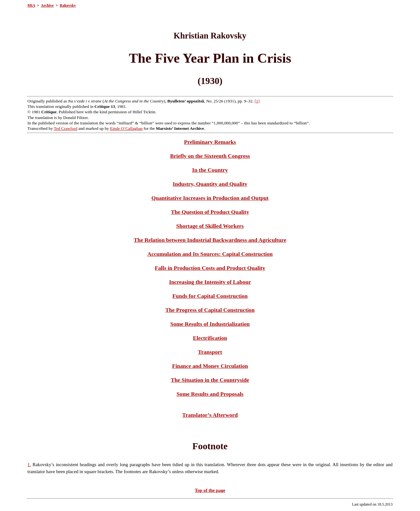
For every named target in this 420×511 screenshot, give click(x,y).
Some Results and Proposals (210, 394)
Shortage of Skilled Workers (210, 226)
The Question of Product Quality (210, 212)
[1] (257, 101)
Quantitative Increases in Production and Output (210, 198)
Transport (210, 352)
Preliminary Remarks (210, 142)
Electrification (210, 338)
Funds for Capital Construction (210, 296)
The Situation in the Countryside (210, 380)
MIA (31, 5)
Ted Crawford (65, 128)
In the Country (210, 170)
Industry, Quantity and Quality (210, 184)
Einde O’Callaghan (126, 128)
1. (29, 465)
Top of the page (210, 490)
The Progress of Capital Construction (210, 310)
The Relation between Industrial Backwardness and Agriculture (210, 240)
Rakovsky (68, 5)
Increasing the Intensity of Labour (210, 282)
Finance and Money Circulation (210, 366)
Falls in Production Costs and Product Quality (210, 268)
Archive (47, 5)
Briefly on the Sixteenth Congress (210, 156)
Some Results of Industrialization (210, 324)
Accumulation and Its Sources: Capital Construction (210, 254)
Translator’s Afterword (210, 415)
